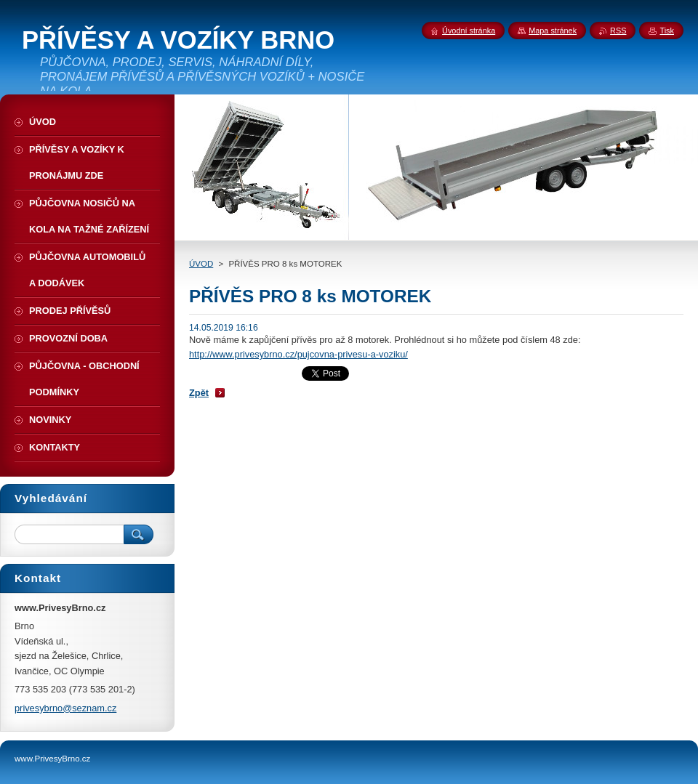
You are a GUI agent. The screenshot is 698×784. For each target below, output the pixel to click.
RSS (618, 31)
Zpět (199, 393)
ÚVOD (201, 264)
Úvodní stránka (469, 31)
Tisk (667, 31)
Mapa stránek (553, 31)
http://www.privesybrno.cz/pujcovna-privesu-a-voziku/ (298, 354)
